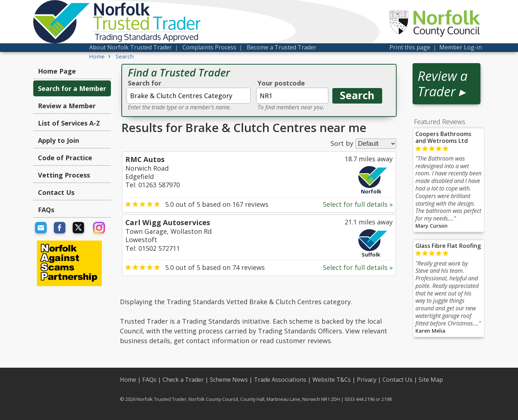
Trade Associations (280, 380)
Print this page (410, 47)
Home (128, 380)
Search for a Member (72, 88)
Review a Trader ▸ (443, 84)
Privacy (367, 380)
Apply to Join (59, 140)
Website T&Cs (332, 380)
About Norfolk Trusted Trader (131, 47)
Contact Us (56, 192)
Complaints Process (209, 47)
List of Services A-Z (69, 123)
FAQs (46, 210)
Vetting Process (64, 175)
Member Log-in (461, 47)
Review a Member (67, 106)
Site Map (431, 380)
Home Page (57, 71)
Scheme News (229, 380)
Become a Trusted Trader (282, 47)
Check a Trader (183, 380)
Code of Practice (65, 158)
